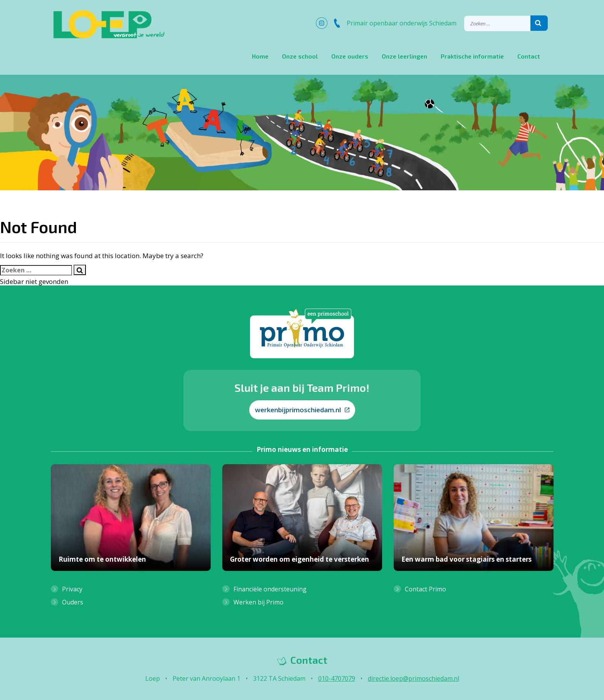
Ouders (73, 602)
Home (260, 56)
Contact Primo (425, 589)
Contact (529, 56)
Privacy (72, 589)
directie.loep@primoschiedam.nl (414, 678)
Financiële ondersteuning (270, 589)
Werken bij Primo (258, 602)
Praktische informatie (472, 56)
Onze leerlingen (404, 56)
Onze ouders (350, 56)
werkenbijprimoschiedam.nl (302, 410)
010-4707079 (337, 678)
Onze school (300, 56)
